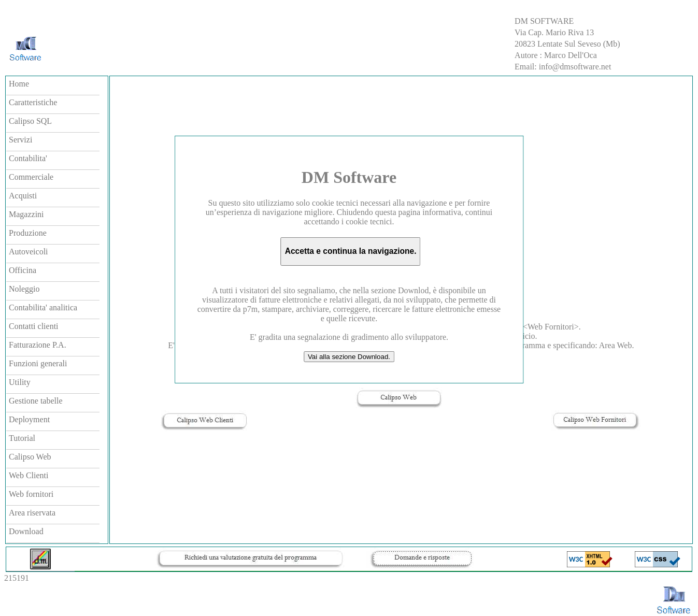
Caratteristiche (33, 102)
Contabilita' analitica (43, 307)
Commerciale (31, 177)
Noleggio (24, 289)
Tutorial (22, 438)
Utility (20, 382)
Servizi (20, 140)
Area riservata (32, 513)
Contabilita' (28, 158)
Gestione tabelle (36, 401)
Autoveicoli (29, 252)
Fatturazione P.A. (38, 345)
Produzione (28, 233)
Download (26, 531)
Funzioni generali (38, 363)
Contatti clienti (34, 326)
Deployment (29, 419)
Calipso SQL (30, 121)
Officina (23, 270)
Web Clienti (29, 475)
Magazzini (26, 214)
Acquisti (23, 196)
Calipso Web (30, 457)
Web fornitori (31, 494)
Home (19, 84)
